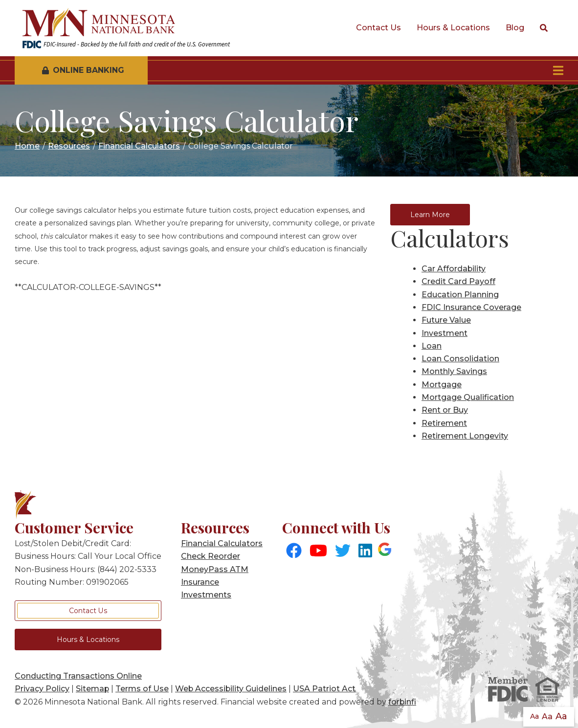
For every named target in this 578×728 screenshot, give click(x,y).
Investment (445, 333)
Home (27, 146)
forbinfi (402, 702)
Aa (534, 716)
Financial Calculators (139, 146)
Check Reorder (211, 556)
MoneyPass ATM (215, 569)
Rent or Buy (445, 410)
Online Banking (83, 70)
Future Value (446, 320)
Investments (206, 595)
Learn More (430, 215)
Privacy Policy (42, 689)
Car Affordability (454, 269)
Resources (69, 146)
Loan (432, 346)
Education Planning (460, 295)
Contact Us (378, 28)
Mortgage (442, 385)
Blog (515, 28)
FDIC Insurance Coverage (471, 307)
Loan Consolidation (460, 359)
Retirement (444, 423)
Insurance (200, 582)
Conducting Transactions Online (78, 676)
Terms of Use (142, 689)
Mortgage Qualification (468, 397)
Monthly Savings (454, 371)
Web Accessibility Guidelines (231, 689)
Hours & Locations (453, 28)
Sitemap (92, 689)
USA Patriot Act (324, 689)
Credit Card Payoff (458, 281)
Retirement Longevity (465, 436)
